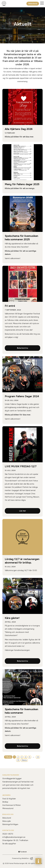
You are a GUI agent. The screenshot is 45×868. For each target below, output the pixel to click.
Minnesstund (8, 808)
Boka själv (7, 821)
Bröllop (5, 802)
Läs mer (23, 511)
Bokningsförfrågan (10, 824)
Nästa (24, 760)
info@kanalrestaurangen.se (14, 837)
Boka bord (33, 4)
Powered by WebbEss (22, 859)
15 (18, 760)
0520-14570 (8, 834)
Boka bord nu (22, 348)
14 (38, 757)
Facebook (22, 852)
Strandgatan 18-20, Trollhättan (15, 840)
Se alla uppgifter (9, 844)
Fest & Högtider (9, 799)
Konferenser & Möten (12, 805)
